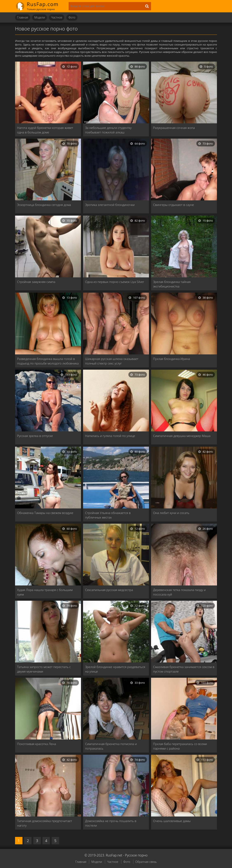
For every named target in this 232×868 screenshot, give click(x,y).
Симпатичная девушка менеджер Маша (182, 436)
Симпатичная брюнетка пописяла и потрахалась (111, 746)
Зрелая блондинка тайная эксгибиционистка (172, 284)
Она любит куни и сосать (171, 513)
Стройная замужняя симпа (36, 282)
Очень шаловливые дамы (172, 821)
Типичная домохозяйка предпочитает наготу (45, 823)
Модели (40, 17)
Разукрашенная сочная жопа (174, 128)
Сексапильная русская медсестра (109, 590)
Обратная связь (146, 862)
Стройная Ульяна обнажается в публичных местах (108, 515)
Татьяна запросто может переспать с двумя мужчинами (44, 669)
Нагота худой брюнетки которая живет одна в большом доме (45, 130)
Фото (72, 17)
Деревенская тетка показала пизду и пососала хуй (179, 592)
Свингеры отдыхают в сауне (173, 205)
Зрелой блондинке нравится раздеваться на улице (115, 669)
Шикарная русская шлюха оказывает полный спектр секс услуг (112, 361)
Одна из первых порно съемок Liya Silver (115, 282)
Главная (23, 17)
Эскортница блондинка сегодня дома (44, 205)
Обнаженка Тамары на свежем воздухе (45, 513)
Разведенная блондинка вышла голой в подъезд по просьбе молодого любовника (48, 361)
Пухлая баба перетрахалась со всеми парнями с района (180, 746)
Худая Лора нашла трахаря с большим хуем (45, 592)
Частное (57, 17)
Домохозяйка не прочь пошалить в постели (111, 823)
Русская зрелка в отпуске (35, 436)
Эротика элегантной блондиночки (110, 205)
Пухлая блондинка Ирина (172, 359)
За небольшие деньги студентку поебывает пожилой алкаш (108, 130)
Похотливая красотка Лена (37, 744)
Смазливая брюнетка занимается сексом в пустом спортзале (184, 669)
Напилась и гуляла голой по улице (110, 436)
